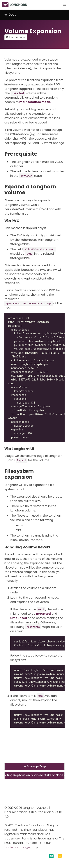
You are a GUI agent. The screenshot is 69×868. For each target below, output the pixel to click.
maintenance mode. (35, 102)
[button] (64, 5)
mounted (43, 614)
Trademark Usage (17, 847)
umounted (19, 618)
